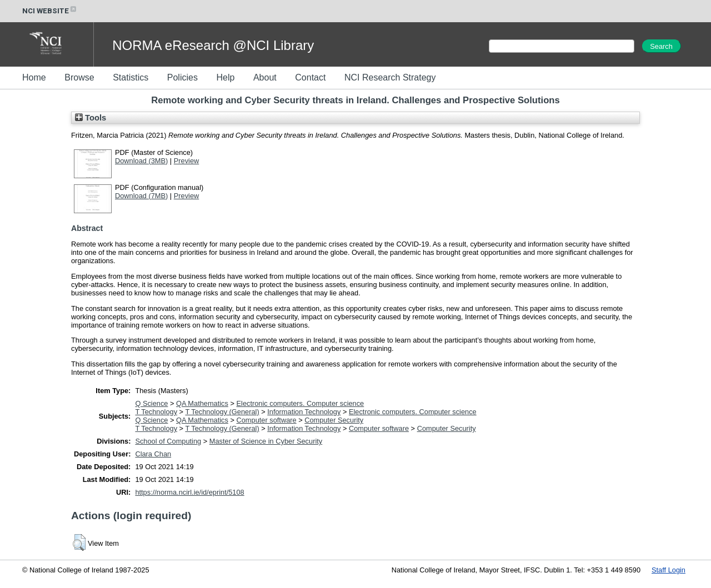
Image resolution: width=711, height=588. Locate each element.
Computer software (267, 420)
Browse (79, 77)
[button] (79, 542)
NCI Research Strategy (390, 77)
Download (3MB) (141, 161)
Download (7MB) (141, 196)
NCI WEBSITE (50, 11)
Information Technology (304, 412)
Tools (91, 118)
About (265, 77)
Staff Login (669, 570)
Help (225, 77)
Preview (187, 161)
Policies (182, 77)
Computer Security (334, 420)
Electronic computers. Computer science (301, 403)
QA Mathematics (202, 403)
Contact (310, 77)
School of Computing (168, 441)
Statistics (131, 77)
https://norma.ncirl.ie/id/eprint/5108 (189, 492)
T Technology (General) (222, 412)
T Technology (156, 412)
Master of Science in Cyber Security (266, 441)
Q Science (151, 403)
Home (34, 77)
